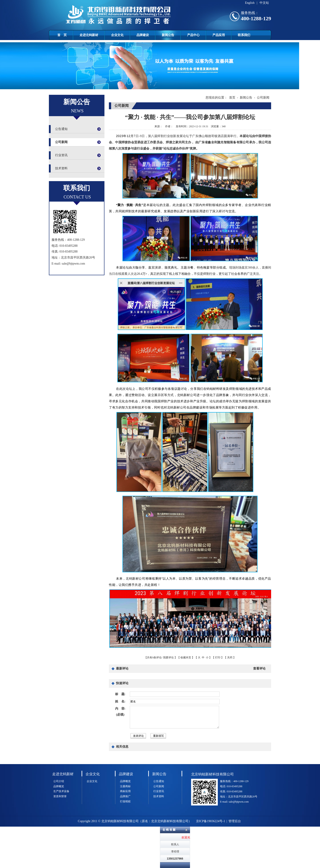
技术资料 (61, 168)
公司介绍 (59, 781)
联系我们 (244, 35)
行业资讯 (61, 155)
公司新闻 (61, 142)
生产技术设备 (61, 791)
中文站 (264, 3)
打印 (218, 658)
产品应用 (219, 35)
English (250, 3)
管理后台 (235, 821)
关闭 (230, 658)
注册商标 (125, 786)
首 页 (62, 35)
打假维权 (125, 801)
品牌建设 (143, 35)
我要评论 (168, 658)
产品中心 (193, 35)
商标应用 (125, 791)
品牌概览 (59, 786)
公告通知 (61, 129)
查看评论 (259, 669)
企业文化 (117, 35)
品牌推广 (125, 796)
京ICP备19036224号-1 (211, 821)
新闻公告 (168, 35)
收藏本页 (186, 658)
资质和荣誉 (60, 796)
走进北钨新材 (89, 35)
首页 (232, 98)
